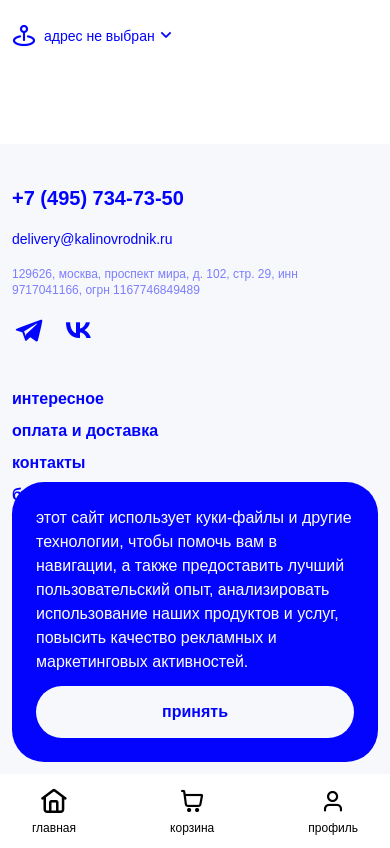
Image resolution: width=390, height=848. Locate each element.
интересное (58, 398)
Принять (195, 711)
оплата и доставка (85, 430)
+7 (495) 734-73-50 (98, 198)
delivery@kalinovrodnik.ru (92, 239)
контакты (48, 462)
